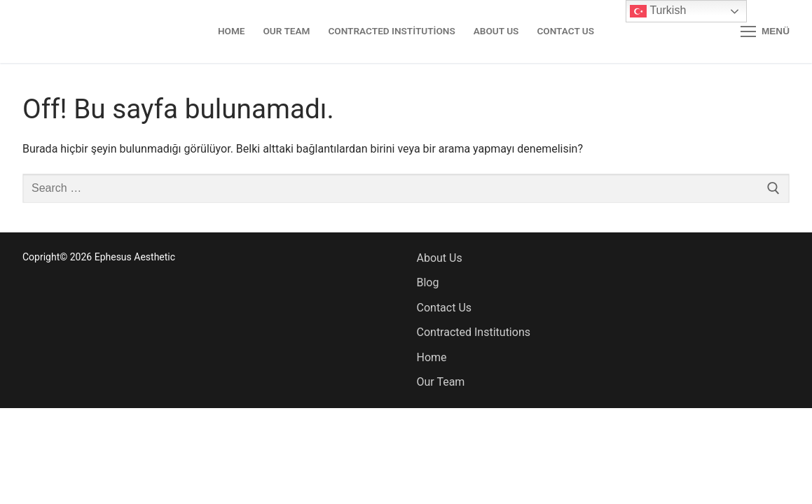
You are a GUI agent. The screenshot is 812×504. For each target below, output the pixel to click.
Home (432, 357)
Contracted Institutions (474, 332)
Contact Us (445, 308)
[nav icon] (765, 31)
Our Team (441, 382)
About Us (440, 258)
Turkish (658, 11)
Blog (428, 282)
